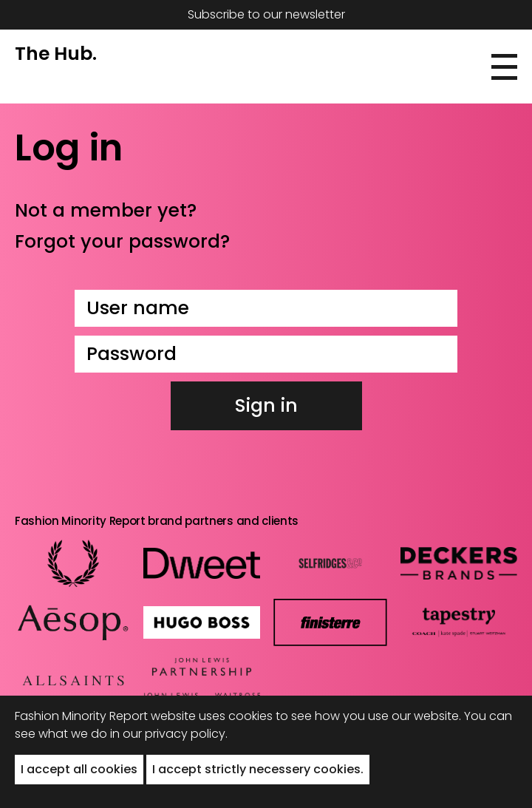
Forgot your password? (122, 241)
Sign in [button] (266, 405)
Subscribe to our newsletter (266, 14)
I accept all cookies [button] (79, 769)
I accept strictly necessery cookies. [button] (258, 769)
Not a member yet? (106, 210)
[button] (504, 67)
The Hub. (56, 54)
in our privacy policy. (169, 734)
